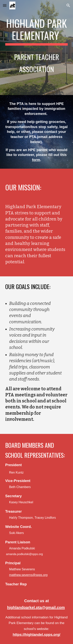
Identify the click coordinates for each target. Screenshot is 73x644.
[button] (5, 5)
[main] (37, 47)
